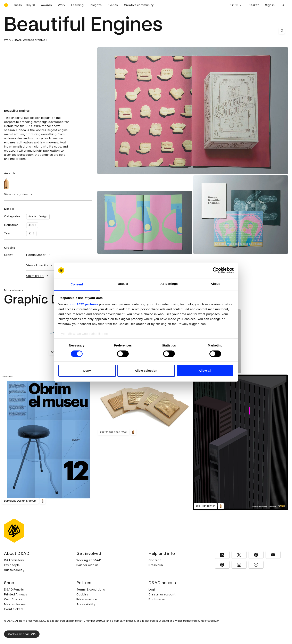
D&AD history (14, 560)
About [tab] (215, 284)
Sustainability (14, 570)
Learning (77, 5)
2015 (31, 234)
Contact (155, 560)
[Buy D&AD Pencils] (25, 5)
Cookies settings (22, 634)
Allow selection (146, 371)
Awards (46, 5)
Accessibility (86, 604)
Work (62, 5)
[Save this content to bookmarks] (282, 31)
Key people (12, 565)
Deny (87, 371)
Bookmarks (157, 599)
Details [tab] (123, 284)
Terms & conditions (91, 589)
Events (113, 5)
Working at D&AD (89, 560)
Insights (96, 5)
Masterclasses (15, 604)
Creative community (139, 5)
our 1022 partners (84, 304)
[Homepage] (6, 5)
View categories (19, 194)
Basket (254, 5)
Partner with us (88, 565)
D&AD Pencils (14, 589)
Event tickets (14, 609)
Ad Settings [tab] (169, 284)
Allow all (205, 371)
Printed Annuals (16, 594)
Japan (32, 225)
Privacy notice (87, 599)
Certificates (13, 599)
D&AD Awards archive (30, 40)
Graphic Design (38, 217)
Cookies (82, 594)
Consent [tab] (77, 285)
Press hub (156, 565)
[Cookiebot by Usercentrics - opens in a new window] (216, 270)
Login (153, 589)
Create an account (162, 594)
